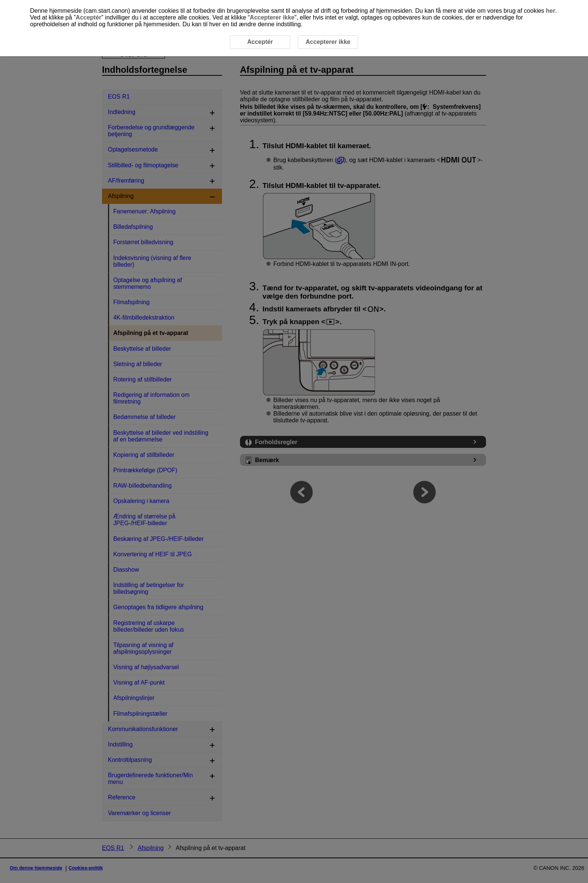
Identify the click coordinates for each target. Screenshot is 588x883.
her (551, 11)
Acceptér (88, 17)
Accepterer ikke (272, 17)
